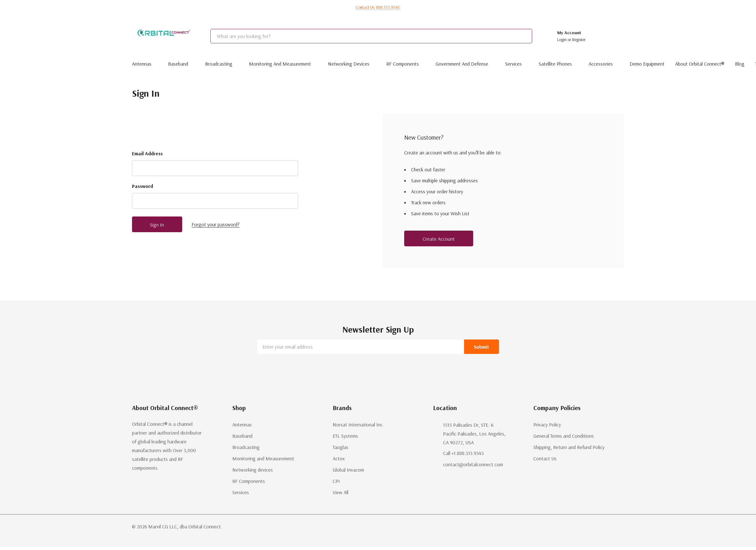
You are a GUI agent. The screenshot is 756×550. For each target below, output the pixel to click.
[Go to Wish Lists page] (598, 36)
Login (562, 40)
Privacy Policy (547, 425)
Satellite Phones (555, 64)
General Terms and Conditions (564, 436)
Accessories (601, 64)
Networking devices (349, 64)
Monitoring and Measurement (280, 64)
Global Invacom (348, 470)
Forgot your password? (216, 224)
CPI (336, 481)
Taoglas (341, 447)
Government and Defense (462, 64)
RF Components (403, 64)
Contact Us (545, 458)
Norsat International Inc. (358, 425)
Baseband (178, 64)
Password (143, 186)
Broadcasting (219, 64)
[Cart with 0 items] (615, 36)
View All (341, 492)
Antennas (142, 64)
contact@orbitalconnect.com (473, 464)
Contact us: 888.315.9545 (378, 7)
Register (579, 40)
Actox (339, 458)
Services (513, 64)
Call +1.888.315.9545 (463, 453)
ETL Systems (345, 436)
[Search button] (539, 36)
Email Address (147, 153)
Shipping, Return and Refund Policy (569, 447)
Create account (439, 239)
